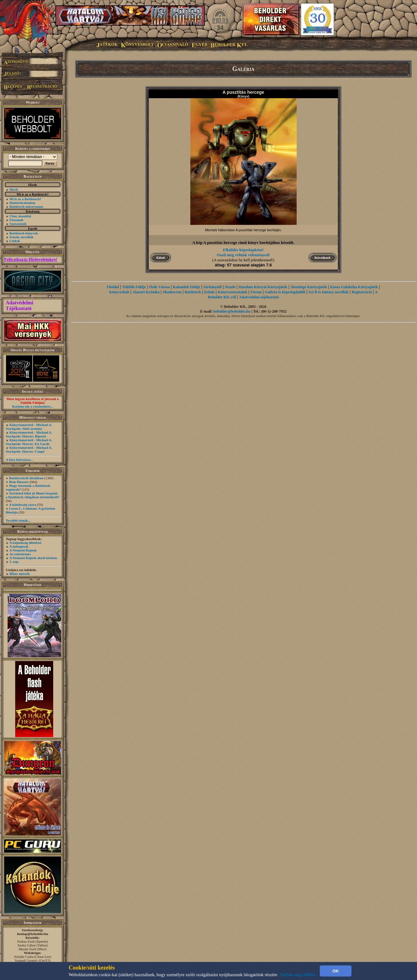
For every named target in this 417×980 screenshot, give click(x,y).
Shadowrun (172, 292)
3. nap (14, 562)
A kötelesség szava (23, 505)
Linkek (15, 241)
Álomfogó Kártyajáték (309, 287)
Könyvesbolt (119, 292)
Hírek (14, 189)
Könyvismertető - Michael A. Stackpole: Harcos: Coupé (29, 449)
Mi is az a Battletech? (25, 199)
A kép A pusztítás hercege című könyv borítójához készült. (243, 242)
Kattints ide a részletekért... (33, 406)
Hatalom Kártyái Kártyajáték (263, 287)
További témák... (18, 520)
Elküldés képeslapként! (243, 250)
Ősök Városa (159, 287)
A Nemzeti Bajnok (23, 550)
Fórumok (16, 220)
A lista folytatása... (19, 460)
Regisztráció (362, 292)
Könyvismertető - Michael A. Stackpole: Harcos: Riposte (29, 434)
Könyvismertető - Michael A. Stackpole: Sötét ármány (29, 427)
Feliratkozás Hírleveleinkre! (31, 260)
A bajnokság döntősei (25, 543)
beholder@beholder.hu (232, 311)
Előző (161, 258)
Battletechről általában (26, 478)
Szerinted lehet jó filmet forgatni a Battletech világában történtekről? (33, 495)
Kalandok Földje (186, 287)
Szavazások (18, 224)
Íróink (209, 292)
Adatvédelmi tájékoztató (259, 297)
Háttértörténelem (22, 203)
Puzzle (230, 287)
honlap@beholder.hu (33, 934)
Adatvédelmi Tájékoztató (19, 305)
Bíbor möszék (20, 574)
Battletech (193, 292)
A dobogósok (19, 546)
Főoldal (113, 287)
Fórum (256, 292)
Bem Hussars (19, 482)
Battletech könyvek (24, 233)
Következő (322, 258)
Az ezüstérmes (20, 554)
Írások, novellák (22, 237)
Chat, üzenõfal (20, 216)
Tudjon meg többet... (299, 975)
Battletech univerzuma (26, 207)
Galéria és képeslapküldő (285, 292)
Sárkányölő (213, 287)
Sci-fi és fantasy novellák (329, 292)
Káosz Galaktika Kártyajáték (354, 287)
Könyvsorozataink (232, 292)
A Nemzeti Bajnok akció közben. (34, 558)
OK (336, 971)
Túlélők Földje (134, 287)
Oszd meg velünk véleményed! (243, 255)
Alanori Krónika (146, 292)
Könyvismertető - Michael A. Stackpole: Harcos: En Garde (29, 442)
